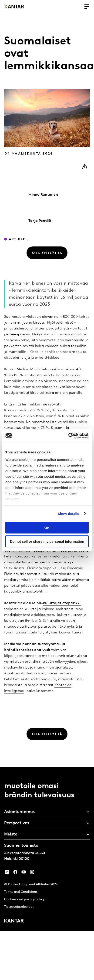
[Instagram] (32, 873)
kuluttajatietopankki (62, 614)
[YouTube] (7, 873)
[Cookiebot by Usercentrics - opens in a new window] (68, 436)
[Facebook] (15, 873)
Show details (69, 513)
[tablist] (47, 849)
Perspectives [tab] (17, 823)
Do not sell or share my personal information (47, 541)
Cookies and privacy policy (24, 899)
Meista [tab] (11, 834)
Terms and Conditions (21, 892)
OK (47, 528)
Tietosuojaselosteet (19, 907)
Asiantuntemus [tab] (19, 812)
